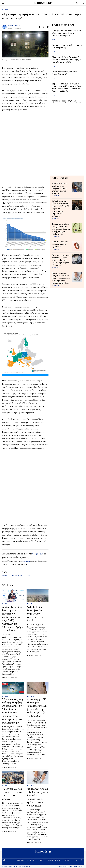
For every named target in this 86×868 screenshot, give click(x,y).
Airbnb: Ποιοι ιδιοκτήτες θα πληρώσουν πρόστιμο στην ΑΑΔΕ (35, 614)
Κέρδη (28, 575)
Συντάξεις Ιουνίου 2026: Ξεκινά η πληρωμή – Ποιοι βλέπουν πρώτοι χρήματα (60, 189)
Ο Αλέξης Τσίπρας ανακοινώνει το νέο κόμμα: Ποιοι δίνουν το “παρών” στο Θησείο (66, 33)
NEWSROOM (6, 678)
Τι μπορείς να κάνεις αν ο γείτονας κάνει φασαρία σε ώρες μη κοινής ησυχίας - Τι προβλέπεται (61, 229)
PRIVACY (81, 866)
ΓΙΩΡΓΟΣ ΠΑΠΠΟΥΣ (14, 26)
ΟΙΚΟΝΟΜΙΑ (6, 9)
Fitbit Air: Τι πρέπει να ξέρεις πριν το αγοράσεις (60, 244)
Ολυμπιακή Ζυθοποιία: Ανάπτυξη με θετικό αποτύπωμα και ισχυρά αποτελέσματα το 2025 (66, 60)
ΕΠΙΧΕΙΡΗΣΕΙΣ (31, 860)
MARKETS (40, 860)
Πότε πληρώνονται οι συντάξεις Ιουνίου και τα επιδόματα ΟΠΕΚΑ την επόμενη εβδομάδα (61, 260)
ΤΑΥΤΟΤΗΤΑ (73, 866)
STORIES (66, 860)
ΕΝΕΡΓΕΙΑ (58, 860)
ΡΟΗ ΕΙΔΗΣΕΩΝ (63, 25)
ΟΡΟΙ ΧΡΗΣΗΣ (64, 866)
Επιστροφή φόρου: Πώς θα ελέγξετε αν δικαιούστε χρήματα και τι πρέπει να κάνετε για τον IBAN (61, 278)
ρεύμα (5, 575)
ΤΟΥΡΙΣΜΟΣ (49, 860)
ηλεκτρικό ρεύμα (17, 575)
